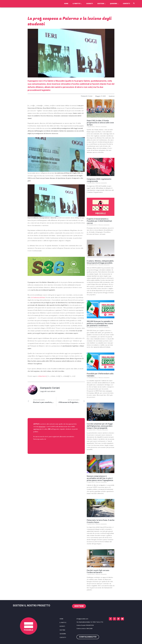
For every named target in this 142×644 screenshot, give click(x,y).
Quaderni (114, 4)
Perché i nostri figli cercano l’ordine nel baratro (98, 571)
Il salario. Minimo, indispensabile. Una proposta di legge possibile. (100, 262)
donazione (42, 427)
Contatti (126, 4)
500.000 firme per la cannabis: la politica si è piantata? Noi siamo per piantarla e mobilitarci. (100, 323)
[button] (134, 3)
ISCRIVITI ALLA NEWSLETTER (46, 444)
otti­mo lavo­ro (43, 376)
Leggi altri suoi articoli (48, 391)
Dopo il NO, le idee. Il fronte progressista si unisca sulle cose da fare (100, 123)
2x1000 (53, 427)
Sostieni (101, 4)
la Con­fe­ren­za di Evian (39, 297)
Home (66, 4)
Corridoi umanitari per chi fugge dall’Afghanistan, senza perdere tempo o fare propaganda (100, 426)
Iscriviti (90, 4)
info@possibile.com (82, 619)
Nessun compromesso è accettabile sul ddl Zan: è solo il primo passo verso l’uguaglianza (100, 478)
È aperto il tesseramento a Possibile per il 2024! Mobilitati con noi (99, 221)
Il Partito (77, 4)
